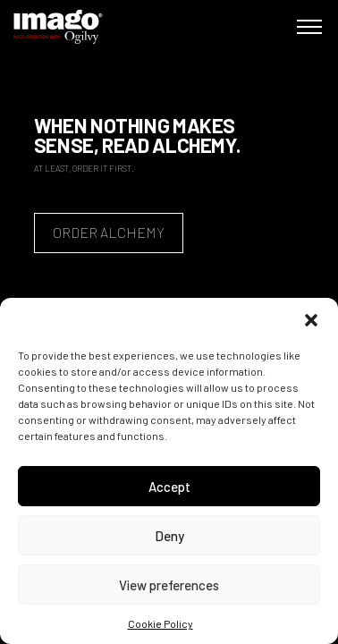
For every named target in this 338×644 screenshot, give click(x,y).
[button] (311, 320)
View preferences (169, 585)
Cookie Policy (161, 623)
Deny (169, 536)
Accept (169, 487)
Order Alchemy (109, 232)
